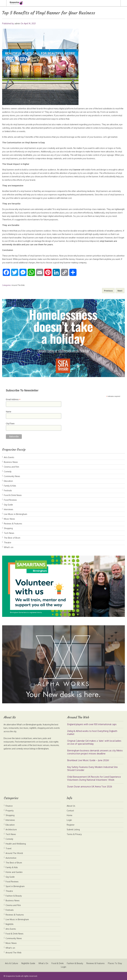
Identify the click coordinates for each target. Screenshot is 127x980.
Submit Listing (73, 829)
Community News (12, 476)
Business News (11, 462)
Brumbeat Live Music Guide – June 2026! (88, 760)
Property (10, 811)
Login (69, 820)
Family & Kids (10, 486)
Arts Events (9, 457)
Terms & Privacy (74, 834)
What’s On (52, 963)
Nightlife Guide (37, 963)
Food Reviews (10, 500)
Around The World (14, 853)
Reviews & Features (13, 524)
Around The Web (18, 285)
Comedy (8, 471)
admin (17, 23)
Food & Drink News (13, 495)
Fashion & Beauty (14, 896)
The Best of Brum (12, 538)
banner (80, 170)
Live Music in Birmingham (15, 514)
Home (70, 815)
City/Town (10, 424)
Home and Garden (14, 872)
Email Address (13, 400)
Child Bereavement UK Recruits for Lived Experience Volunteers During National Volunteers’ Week (94, 778)
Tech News (9, 533)
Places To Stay (59, 967)
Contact (70, 811)
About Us (71, 806)
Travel (9, 848)
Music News (9, 519)
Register (71, 825)
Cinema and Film (11, 467)
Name (9, 412)
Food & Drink (66, 963)
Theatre (8, 542)
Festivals (8, 490)
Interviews (9, 509)
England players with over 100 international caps (92, 724)
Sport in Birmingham (15, 886)
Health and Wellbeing (16, 844)
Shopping (8, 528)
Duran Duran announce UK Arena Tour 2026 (90, 787)
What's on (9, 547)
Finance (9, 806)
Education (8, 481)
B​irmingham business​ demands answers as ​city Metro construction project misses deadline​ (95, 752)
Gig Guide (8, 505)
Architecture (11, 829)
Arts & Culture (20, 963)
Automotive (11, 858)
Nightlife (10, 924)
